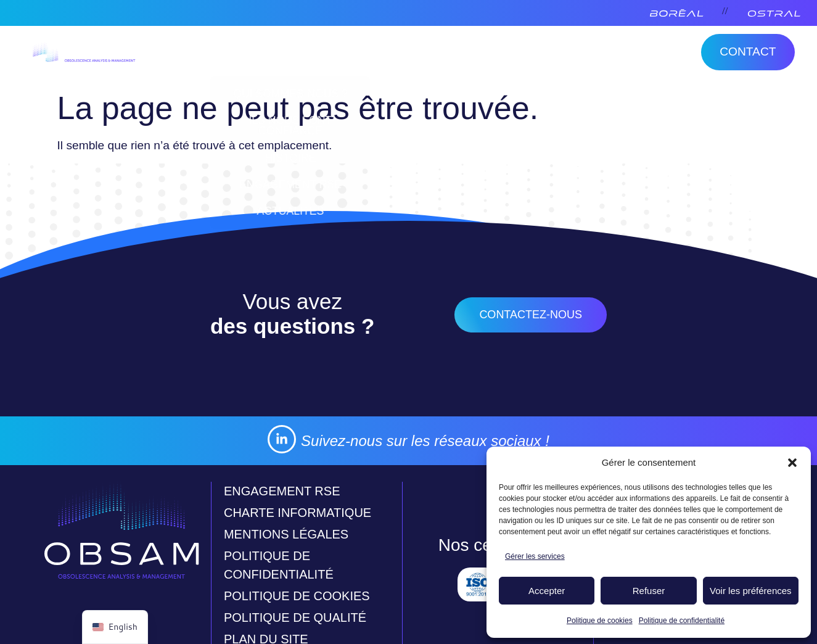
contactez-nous (531, 315)
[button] (792, 463)
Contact (748, 52)
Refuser (649, 591)
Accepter (547, 591)
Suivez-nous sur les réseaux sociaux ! (425, 441)
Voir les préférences (751, 591)
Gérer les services (535, 556)
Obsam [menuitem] (207, 55)
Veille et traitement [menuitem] (331, 55)
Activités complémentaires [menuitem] (584, 55)
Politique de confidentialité (682, 621)
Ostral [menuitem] (446, 55)
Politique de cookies (600, 621)
